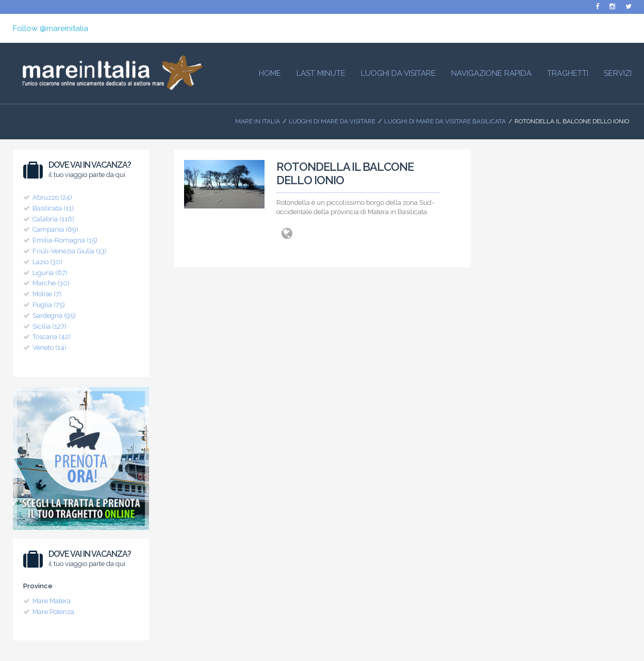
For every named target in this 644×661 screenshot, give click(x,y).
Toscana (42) (52, 337)
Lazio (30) (47, 262)
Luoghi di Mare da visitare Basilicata (445, 121)
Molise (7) (47, 294)
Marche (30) (51, 283)
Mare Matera (52, 601)
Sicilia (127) (49, 326)
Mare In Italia (258, 121)
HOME (270, 73)
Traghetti (568, 73)
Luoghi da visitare (398, 73)
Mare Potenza (53, 612)
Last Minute (321, 73)
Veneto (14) (49, 348)
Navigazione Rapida (491, 73)
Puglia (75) (49, 305)
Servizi (618, 73)
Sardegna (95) (54, 316)
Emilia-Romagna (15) (65, 240)
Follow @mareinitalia (51, 28)
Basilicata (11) (53, 208)
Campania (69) (55, 229)
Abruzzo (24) (52, 197)
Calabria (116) (53, 219)
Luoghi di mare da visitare (332, 121)
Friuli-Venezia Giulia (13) (70, 251)
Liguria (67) (50, 273)
